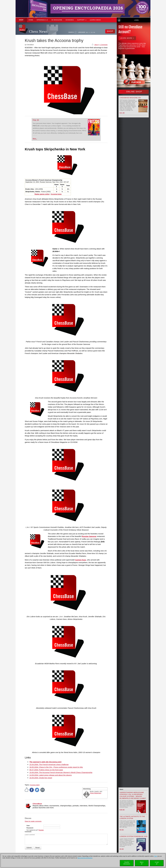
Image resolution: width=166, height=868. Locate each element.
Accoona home (56, 194)
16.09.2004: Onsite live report (41, 778)
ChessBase (37, 804)
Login (136, 20)
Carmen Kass (81, 560)
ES (92, 32)
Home (31, 20)
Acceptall (157, 863)
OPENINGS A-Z (42, 20)
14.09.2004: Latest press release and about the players (51, 775)
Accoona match (35, 785)
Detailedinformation (127, 863)
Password (30, 828)
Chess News (38, 32)
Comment (28, 832)
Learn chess (95, 20)
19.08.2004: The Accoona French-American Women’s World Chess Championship (61, 772)
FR (94, 32)
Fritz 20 (36, 120)
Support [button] (82, 20)
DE (87, 32)
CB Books (70, 20)
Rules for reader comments (33, 821)
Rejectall (142, 863)
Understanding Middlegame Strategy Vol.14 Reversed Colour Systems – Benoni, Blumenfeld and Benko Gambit (133, 795)
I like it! (96, 45)
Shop (21, 20)
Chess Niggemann (96, 793)
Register (41, 830)
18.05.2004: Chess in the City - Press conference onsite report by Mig (56, 767)
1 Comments (104, 45)
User (28, 826)
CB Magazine (57, 20)
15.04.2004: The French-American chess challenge (49, 764)
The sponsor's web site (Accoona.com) (45, 762)
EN (90, 32)
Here (156, 856)
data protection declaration (85, 858)
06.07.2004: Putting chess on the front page (46, 770)
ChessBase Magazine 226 (130, 98)
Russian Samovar (89, 536)
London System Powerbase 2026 (134, 836)
